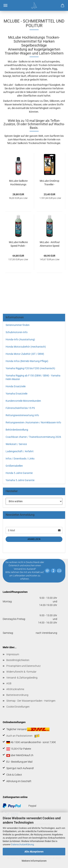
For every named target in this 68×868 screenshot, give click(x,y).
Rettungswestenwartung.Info (22, 415)
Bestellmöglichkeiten (18, 660)
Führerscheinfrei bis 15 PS (20, 408)
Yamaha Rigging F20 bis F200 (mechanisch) (30, 368)
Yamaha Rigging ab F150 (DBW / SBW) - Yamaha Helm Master (33, 377)
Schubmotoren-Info (17, 332)
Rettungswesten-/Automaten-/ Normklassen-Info (33, 422)
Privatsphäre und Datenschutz (23, 666)
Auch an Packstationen (23, 736)
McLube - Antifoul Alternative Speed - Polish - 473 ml (50, 244)
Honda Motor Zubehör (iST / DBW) (25, 354)
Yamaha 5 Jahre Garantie (20, 480)
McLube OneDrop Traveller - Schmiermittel (50, 183)
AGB (9, 683)
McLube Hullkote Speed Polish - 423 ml (18, 244)
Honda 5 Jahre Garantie (19, 473)
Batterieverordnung (17, 695)
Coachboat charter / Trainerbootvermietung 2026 (33, 437)
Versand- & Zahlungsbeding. (22, 678)
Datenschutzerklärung (22, 844)
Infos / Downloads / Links (20, 459)
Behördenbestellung (17, 430)
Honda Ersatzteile (16, 386)
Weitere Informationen (34, 861)
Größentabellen (14, 466)
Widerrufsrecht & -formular (21, 672)
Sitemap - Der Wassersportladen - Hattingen (31, 701)
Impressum (13, 654)
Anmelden (34, 539)
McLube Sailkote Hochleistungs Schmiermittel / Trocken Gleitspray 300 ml (18, 183)
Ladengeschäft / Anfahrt (20, 451)
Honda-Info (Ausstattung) (20, 339)
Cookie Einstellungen (18, 707)
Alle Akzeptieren (34, 852)
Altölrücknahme (15, 689)
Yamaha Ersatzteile (17, 394)
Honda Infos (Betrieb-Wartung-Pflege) (27, 361)
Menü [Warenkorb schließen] (5, 5)
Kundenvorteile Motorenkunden (23, 401)
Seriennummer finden (18, 325)
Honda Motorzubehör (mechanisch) (26, 347)
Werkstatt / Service (16, 444)
